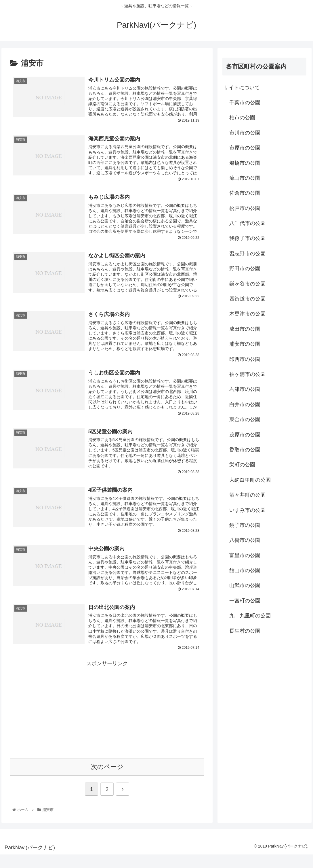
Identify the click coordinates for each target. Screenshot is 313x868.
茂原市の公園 (245, 435)
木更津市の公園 (247, 314)
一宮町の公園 (245, 601)
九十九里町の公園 (250, 616)
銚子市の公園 (245, 525)
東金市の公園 (245, 419)
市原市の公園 (245, 148)
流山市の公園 (245, 178)
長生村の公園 (245, 631)
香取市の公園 (245, 450)
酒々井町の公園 (247, 495)
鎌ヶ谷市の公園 (247, 284)
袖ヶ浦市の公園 (247, 374)
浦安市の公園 (245, 344)
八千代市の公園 (247, 223)
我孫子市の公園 (247, 238)
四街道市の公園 (247, 299)
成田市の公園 (245, 329)
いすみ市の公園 (247, 510)
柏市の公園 (242, 118)
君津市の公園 (245, 389)
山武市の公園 (245, 585)
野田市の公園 (245, 268)
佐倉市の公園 (245, 193)
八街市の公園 (245, 540)
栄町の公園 (242, 465)
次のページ (107, 780)
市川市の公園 (245, 133)
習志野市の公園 (247, 254)
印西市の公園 (245, 359)
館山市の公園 (245, 570)
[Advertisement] (107, 722)
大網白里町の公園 (250, 480)
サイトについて (242, 88)
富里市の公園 (245, 555)
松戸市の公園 (245, 208)
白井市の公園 (245, 404)
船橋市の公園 (245, 163)
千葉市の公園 (245, 103)
